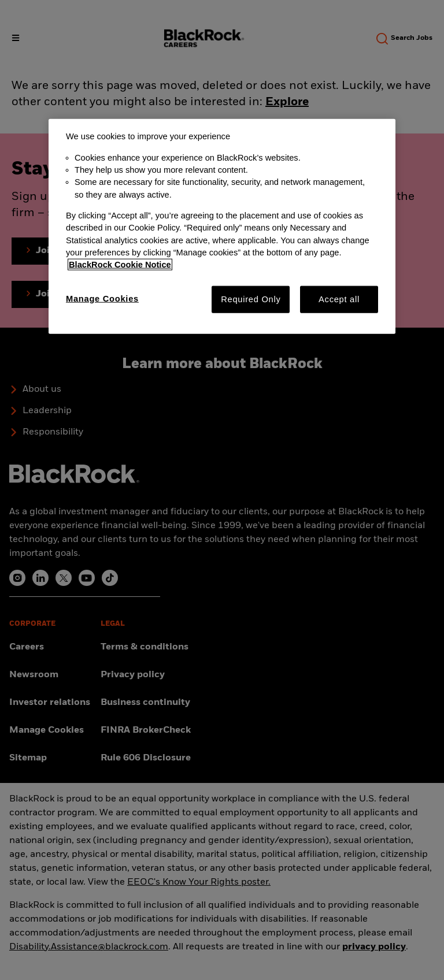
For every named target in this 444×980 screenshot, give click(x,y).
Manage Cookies (102, 298)
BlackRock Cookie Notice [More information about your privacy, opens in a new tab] (120, 265)
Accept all (339, 299)
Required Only (251, 299)
